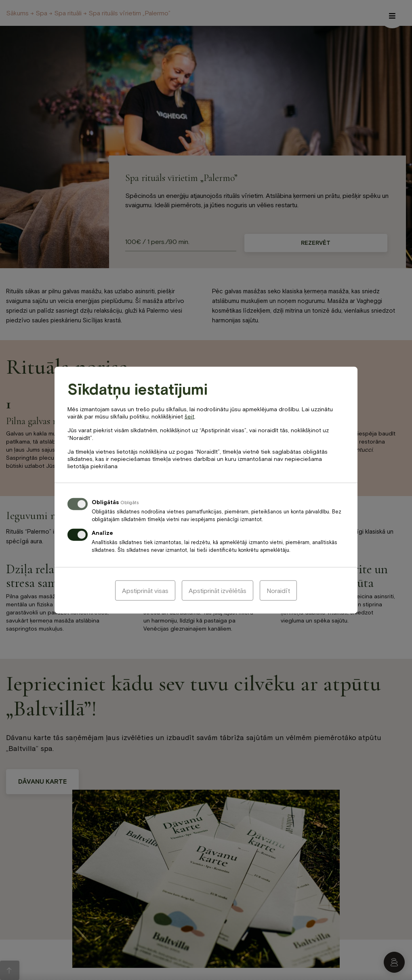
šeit (189, 416)
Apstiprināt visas (145, 590)
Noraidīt (278, 590)
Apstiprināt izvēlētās (218, 590)
